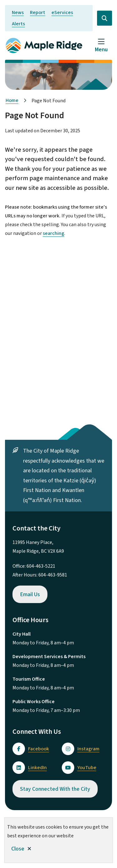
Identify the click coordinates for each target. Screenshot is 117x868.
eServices (62, 13)
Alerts (18, 24)
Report (38, 13)
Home (12, 100)
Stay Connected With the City (55, 789)
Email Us (30, 594)
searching (54, 233)
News (18, 13)
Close (18, 849)
